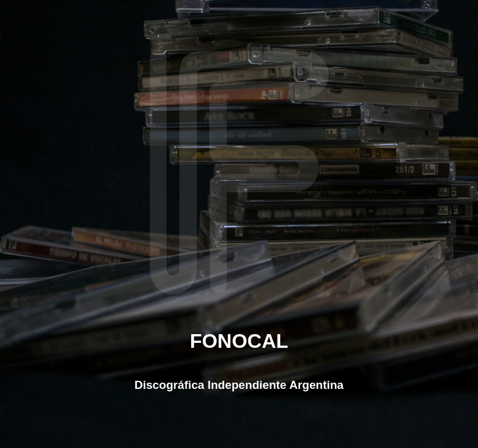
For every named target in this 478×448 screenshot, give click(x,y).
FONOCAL (239, 341)
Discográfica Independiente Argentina (239, 385)
